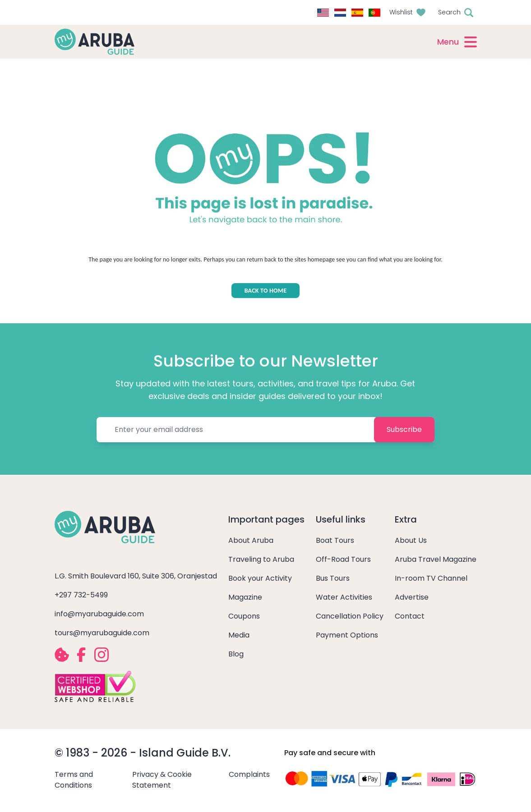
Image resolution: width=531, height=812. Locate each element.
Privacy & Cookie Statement (162, 780)
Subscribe (404, 429)
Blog (236, 654)
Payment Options (347, 635)
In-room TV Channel (431, 578)
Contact (410, 616)
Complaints (249, 774)
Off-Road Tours (343, 559)
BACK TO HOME (266, 291)
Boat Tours (335, 540)
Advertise (412, 597)
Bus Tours (333, 578)
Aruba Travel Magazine (436, 559)
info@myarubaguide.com (99, 614)
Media (239, 635)
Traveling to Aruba (261, 559)
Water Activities (344, 597)
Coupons (244, 616)
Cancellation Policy (350, 616)
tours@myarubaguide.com (102, 633)
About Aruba (251, 540)
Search (449, 12)
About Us (411, 540)
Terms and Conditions (74, 780)
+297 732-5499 (81, 595)
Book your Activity (260, 578)
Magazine (245, 597)
